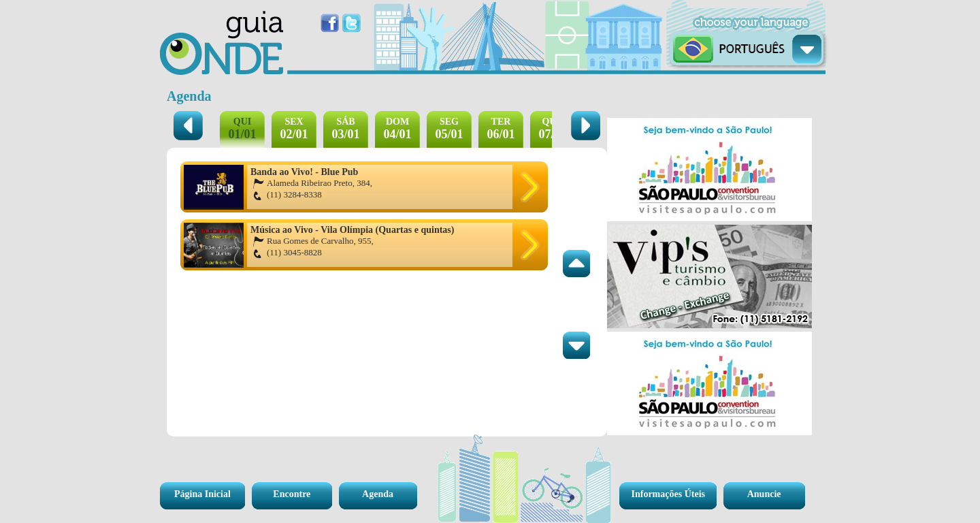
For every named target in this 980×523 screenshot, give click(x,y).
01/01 (242, 129)
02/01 (294, 129)
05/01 (449, 129)
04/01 (397, 129)
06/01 (501, 129)
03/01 (345, 129)
